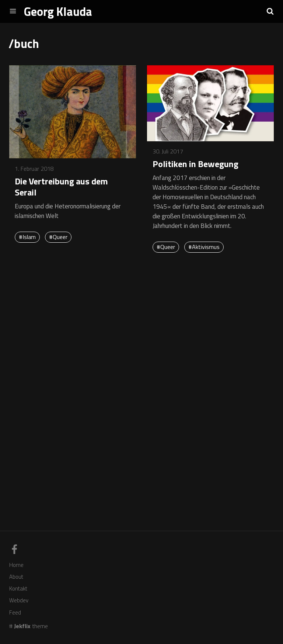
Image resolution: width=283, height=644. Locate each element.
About (16, 577)
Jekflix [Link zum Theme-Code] (22, 626)
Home (16, 565)
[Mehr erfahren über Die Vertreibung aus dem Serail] (73, 112)
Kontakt (18, 588)
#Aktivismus (204, 247)
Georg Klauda (58, 11)
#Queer (58, 237)
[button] (270, 11)
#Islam (27, 237)
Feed (15, 612)
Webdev (19, 600)
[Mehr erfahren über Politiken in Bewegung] (210, 104)
